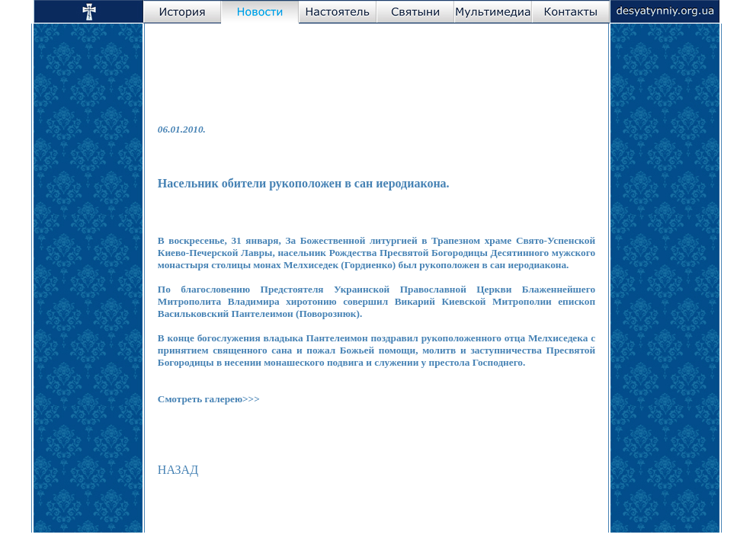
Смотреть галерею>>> (209, 399)
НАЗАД (178, 470)
